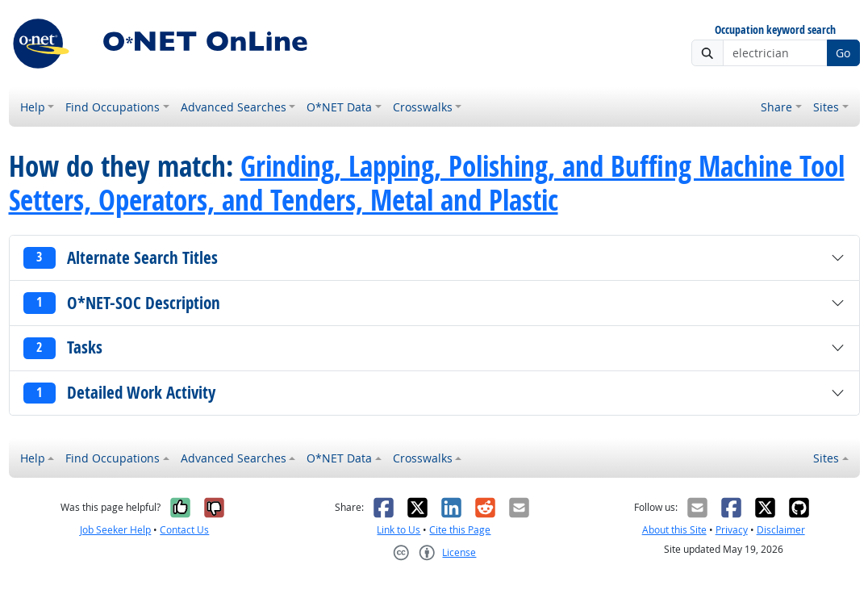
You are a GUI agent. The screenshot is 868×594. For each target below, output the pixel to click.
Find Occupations (113, 107)
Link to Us (399, 530)
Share (776, 107)
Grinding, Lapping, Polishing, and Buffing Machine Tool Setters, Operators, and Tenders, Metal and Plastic (427, 183)
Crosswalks (423, 107)
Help (33, 107)
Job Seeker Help (115, 530)
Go (843, 53)
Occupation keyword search (775, 30)
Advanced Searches (234, 107)
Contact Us (184, 530)
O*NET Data (339, 107)
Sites (826, 107)
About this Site (674, 530)
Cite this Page (460, 530)
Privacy (732, 530)
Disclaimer (781, 530)
